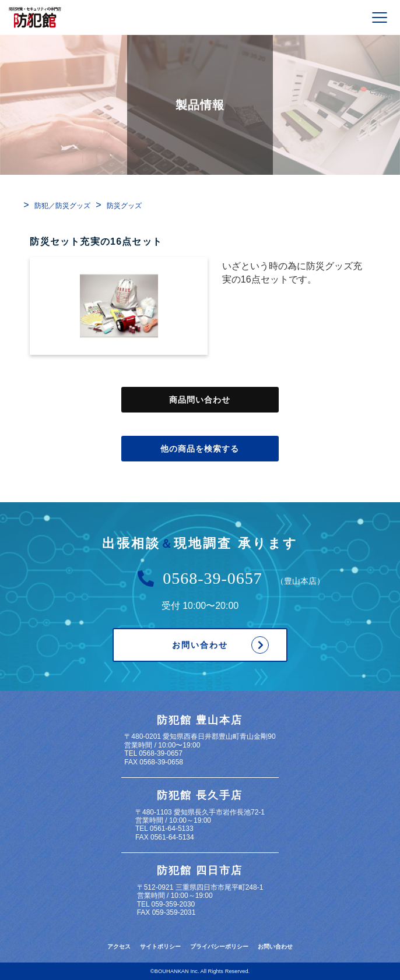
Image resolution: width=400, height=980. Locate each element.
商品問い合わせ (200, 400)
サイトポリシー (160, 946)
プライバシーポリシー (219, 946)
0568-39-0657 (213, 579)
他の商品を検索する (200, 449)
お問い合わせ (200, 645)
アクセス (119, 946)
